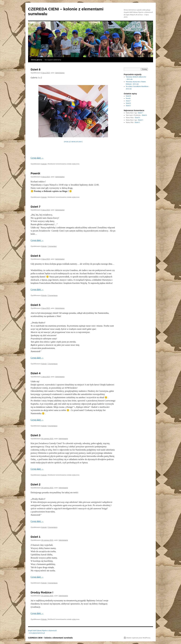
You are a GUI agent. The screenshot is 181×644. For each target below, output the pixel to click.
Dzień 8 (36, 69)
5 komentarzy (53, 426)
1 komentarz (52, 246)
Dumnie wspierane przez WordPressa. (139, 638)
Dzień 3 (36, 435)
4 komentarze (53, 583)
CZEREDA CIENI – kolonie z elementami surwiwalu (50, 638)
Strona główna (37, 60)
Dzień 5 (36, 305)
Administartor (60, 73)
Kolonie (44, 164)
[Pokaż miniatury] (73, 142)
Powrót (35, 173)
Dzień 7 (36, 207)
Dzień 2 (36, 484)
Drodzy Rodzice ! (42, 592)
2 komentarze (53, 295)
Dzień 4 (36, 373)
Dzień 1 (36, 537)
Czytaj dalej (37, 158)
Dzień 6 (36, 256)
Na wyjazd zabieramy (53, 60)
